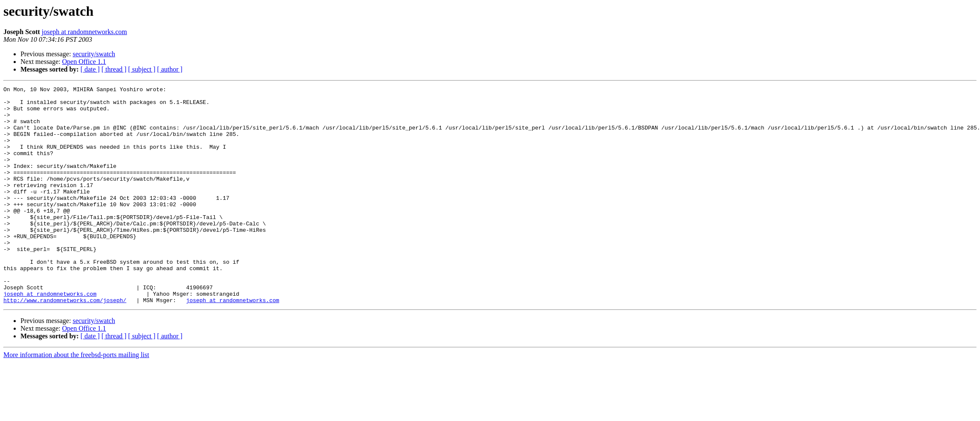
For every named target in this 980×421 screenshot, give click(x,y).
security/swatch (94, 54)
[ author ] (170, 69)
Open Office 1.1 (84, 62)
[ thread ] (114, 69)
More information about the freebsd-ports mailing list (76, 398)
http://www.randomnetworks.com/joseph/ (65, 343)
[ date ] (90, 69)
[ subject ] (142, 69)
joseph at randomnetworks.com (84, 32)
